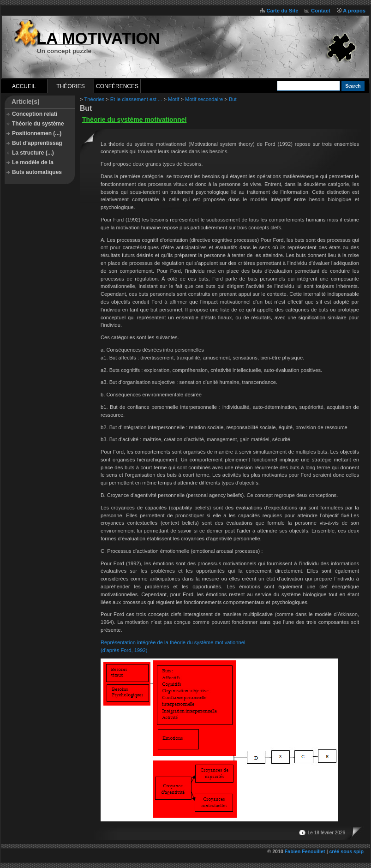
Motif (174, 99)
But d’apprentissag (37, 143)
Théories (70, 86)
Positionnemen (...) (37, 133)
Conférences (117, 86)
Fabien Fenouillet (305, 851)
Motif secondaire (204, 99)
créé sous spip (346, 851)
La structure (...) (33, 153)
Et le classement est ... (136, 99)
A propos (354, 11)
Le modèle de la (33, 162)
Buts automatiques (37, 172)
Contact (321, 11)
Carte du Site (282, 11)
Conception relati (35, 114)
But (233, 99)
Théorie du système (38, 124)
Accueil (24, 86)
